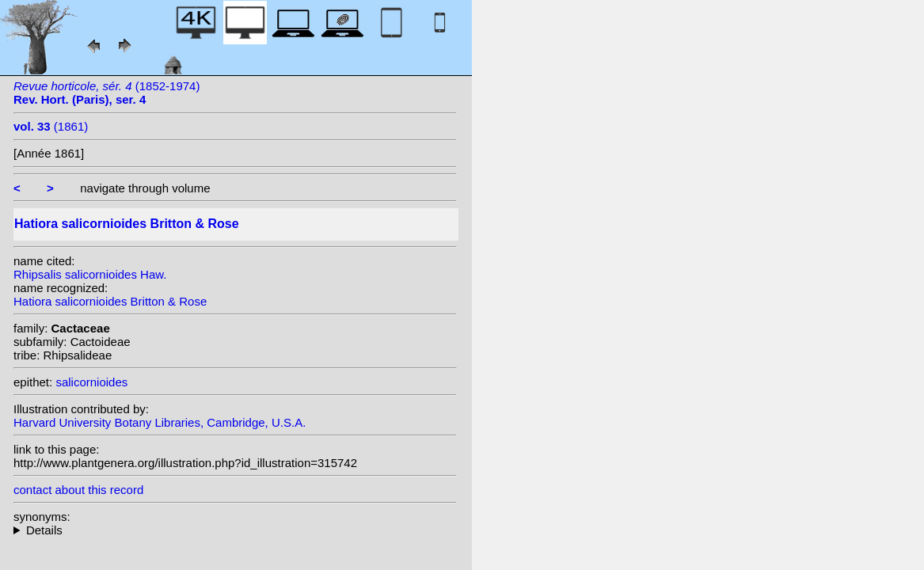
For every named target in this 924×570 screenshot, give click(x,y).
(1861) (51, 126)
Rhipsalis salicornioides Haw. (90, 274)
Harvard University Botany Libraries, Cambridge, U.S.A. (160, 422)
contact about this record (78, 490)
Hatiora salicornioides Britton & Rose (110, 301)
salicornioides (91, 382)
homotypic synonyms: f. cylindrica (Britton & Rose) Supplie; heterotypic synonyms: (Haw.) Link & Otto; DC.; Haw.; (235, 530)
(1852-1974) (106, 93)
